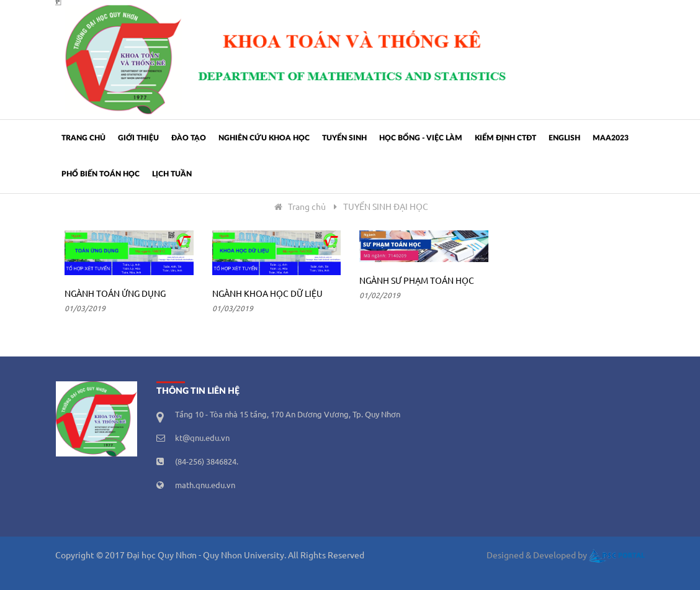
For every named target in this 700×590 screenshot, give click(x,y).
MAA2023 (611, 138)
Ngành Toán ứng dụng (115, 294)
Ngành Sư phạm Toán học (417, 281)
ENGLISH (564, 138)
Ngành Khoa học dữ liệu (267, 294)
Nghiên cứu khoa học (264, 138)
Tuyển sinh (344, 138)
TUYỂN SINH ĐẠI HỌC (386, 207)
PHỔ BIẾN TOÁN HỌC (101, 174)
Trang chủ (83, 138)
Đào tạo (189, 138)
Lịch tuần (172, 174)
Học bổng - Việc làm (421, 138)
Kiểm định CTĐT (505, 138)
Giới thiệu (138, 138)
